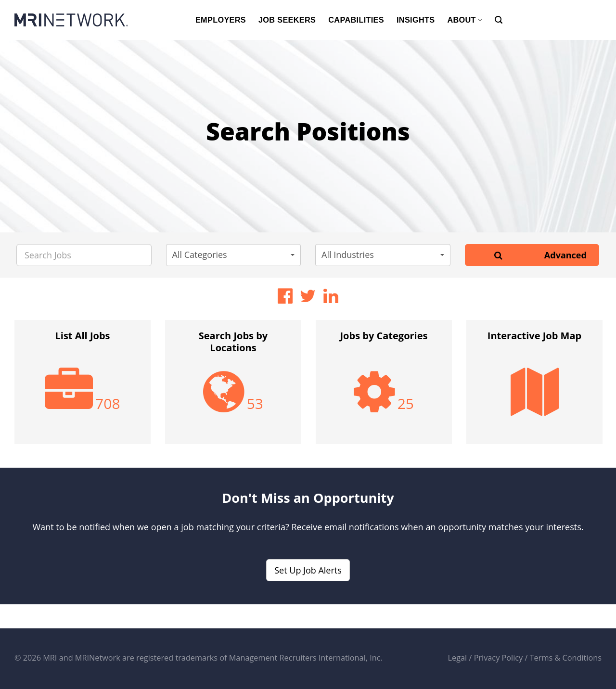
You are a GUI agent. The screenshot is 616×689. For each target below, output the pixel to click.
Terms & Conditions (566, 658)
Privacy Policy (499, 658)
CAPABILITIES (356, 20)
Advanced (565, 255)
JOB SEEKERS (287, 20)
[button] (234, 255)
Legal (458, 658)
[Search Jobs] (84, 255)
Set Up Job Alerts (308, 570)
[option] (83, 387)
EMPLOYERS (221, 20)
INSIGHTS (416, 20)
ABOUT (465, 20)
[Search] (499, 20)
